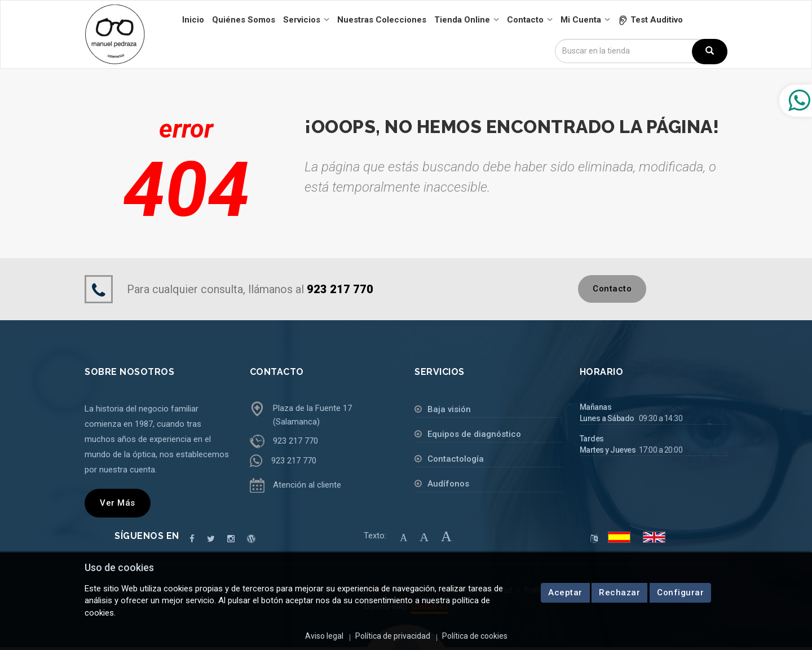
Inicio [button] (193, 20)
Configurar (681, 592)
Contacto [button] (525, 20)
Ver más (118, 503)
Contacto (612, 289)
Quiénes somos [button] (244, 20)
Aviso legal (324, 636)
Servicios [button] (302, 20)
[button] (650, 20)
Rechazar (620, 592)
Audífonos (448, 484)
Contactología (456, 459)
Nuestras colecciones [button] (382, 20)
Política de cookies (475, 636)
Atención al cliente (307, 485)
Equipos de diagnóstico (474, 434)
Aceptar (565, 592)
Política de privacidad (393, 636)
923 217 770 (295, 441)
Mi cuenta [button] (581, 20)
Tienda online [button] (462, 20)
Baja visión (449, 409)
